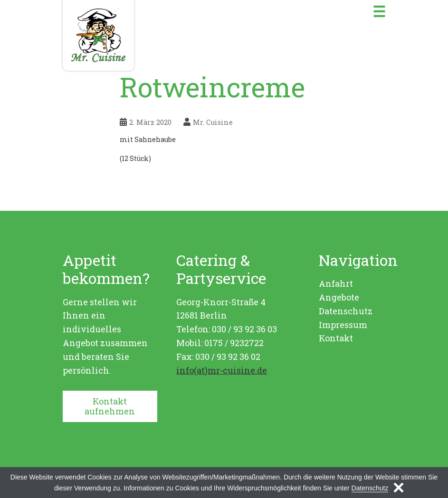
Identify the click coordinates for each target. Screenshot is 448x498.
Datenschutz (346, 311)
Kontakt (336, 338)
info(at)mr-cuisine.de (222, 370)
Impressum (343, 325)
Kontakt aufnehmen (110, 406)
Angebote (339, 297)
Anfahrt (336, 283)
